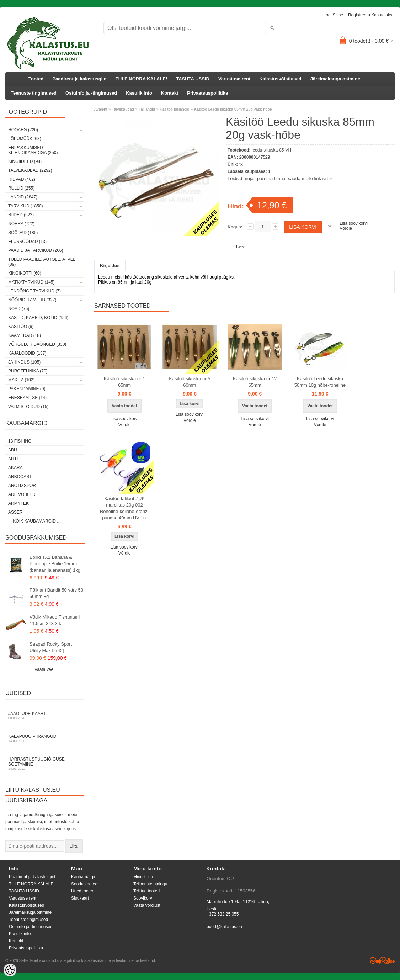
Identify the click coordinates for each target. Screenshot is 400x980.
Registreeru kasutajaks (370, 15)
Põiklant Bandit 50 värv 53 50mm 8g (56, 593)
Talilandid (147, 109)
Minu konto (144, 877)
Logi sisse (333, 15)
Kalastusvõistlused (280, 79)
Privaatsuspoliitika (207, 93)
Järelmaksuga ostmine (335, 79)
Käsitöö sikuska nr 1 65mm (124, 382)
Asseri (16, 512)
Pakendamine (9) (27, 389)
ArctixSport (23, 486)
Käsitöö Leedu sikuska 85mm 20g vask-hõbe (233, 109)
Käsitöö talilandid (174, 109)
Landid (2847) (23, 197)
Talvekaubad (123, 109)
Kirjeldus (110, 266)
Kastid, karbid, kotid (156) (38, 318)
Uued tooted (83, 891)
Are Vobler (22, 494)
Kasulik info (139, 93)
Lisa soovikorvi (354, 223)
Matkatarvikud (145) (31, 282)
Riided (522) (21, 215)
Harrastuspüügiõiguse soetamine (44, 764)
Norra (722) (21, 224)
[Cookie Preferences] (10, 970)
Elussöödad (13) (27, 242)
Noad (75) (19, 309)
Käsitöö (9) (21, 327)
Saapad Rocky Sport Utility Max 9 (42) (51, 647)
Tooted (36, 79)
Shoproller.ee (382, 960)
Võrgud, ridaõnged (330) (37, 344)
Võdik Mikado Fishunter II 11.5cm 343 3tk (56, 620)
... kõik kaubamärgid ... (34, 521)
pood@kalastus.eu (224, 927)
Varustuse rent (234, 79)
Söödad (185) (23, 233)
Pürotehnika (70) (28, 371)
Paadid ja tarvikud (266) (36, 250)
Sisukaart (80, 898)
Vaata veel (44, 669)
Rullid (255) (21, 188)
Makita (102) (21, 380)
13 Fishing (20, 441)
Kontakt (170, 93)
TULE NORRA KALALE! (141, 79)
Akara (15, 468)
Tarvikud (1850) (26, 206)
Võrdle (346, 228)
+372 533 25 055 (223, 914)
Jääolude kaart (44, 716)
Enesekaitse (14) (27, 398)
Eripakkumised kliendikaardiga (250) (33, 150)
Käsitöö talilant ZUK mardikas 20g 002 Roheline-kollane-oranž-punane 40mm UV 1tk (124, 508)
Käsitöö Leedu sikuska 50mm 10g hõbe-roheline (320, 382)
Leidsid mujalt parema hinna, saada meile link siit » (280, 178)
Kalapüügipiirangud (44, 738)
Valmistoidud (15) (28, 407)
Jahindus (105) (24, 362)
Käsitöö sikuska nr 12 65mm (255, 382)
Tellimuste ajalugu (150, 884)
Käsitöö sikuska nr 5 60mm (190, 382)
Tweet (241, 247)
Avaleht (101, 109)
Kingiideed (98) (25, 161)
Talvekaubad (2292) (30, 170)
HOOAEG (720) (23, 130)
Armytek (18, 503)
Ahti (13, 459)
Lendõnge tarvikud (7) (34, 291)
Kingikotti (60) (25, 273)
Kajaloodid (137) (27, 353)
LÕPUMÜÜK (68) (25, 139)
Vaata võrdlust (147, 905)
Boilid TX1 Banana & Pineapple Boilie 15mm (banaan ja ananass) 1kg (55, 564)
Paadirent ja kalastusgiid (79, 79)
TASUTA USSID (193, 79)
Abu (13, 450)
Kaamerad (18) (25, 335)
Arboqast (20, 477)
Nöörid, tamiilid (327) (32, 300)
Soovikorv (143, 898)
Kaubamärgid (84, 877)
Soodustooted (84, 884)
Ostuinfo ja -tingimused (91, 93)
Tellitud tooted (146, 891)
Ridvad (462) (22, 179)
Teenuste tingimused (34, 93)
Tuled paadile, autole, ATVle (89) (42, 262)
